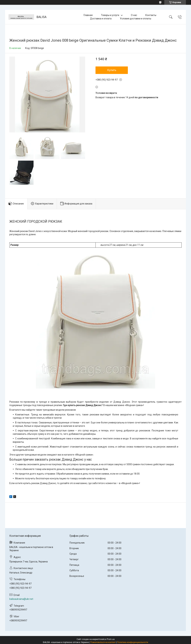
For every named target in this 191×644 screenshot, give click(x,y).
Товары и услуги (110, 15)
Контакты (151, 15)
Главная (88, 15)
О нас (134, 15)
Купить (112, 70)
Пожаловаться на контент (103, 642)
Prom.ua (111, 639)
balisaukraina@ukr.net (21, 599)
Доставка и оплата (101, 19)
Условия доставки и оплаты (136, 19)
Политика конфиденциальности (133, 642)
